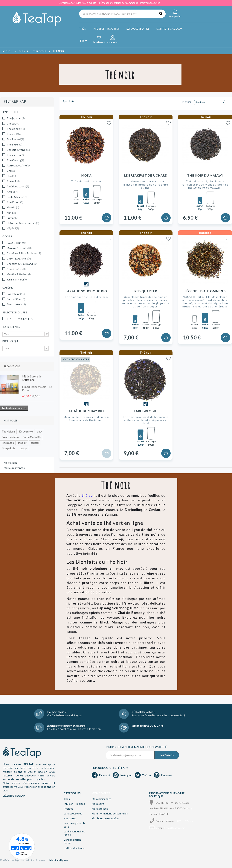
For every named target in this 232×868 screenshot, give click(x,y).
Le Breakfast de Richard (146, 175)
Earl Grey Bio (146, 411)
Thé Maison (8, 432)
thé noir (22, 443)
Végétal (13, 228)
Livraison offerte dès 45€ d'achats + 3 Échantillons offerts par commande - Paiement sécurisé (109, 3)
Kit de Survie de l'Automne (32, 378)
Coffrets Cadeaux (169, 29)
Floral (11, 176)
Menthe (13, 207)
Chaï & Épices (16, 269)
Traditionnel (15, 139)
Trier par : (187, 102)
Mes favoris (10, 463)
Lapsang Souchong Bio (86, 291)
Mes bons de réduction (105, 818)
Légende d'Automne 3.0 (205, 291)
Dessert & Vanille (18, 150)
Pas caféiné (16, 294)
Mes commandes (101, 799)
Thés (83, 29)
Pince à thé (8, 443)
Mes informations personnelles (110, 813)
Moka (86, 175)
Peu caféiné (16, 299)
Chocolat (14, 123)
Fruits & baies (17, 197)
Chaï (11, 171)
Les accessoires (138, 29)
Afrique (13, 192)
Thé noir (13, 181)
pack (39, 432)
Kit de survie (26, 432)
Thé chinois (16, 129)
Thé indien (14, 144)
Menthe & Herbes (19, 274)
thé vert (89, 495)
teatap (23, 448)
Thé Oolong (15, 160)
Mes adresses (100, 809)
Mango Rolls (9, 448)
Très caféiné (16, 304)
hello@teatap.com (175, 828)
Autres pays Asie (18, 165)
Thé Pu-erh (15, 202)
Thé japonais (16, 118)
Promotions (12, 366)
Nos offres (70, 818)
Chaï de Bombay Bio (86, 411)
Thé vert (14, 134)
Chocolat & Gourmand (22, 264)
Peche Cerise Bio (32, 437)
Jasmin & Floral (17, 279)
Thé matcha (15, 155)
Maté (11, 213)
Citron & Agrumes (19, 258)
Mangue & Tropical (19, 248)
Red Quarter (146, 291)
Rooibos (68, 809)
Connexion (113, 42)
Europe (12, 218)
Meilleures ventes (14, 468)
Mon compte (101, 793)
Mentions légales (59, 860)
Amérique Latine (18, 186)
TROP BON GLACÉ (20, 319)
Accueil (7, 51)
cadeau (35, 443)
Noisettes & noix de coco (23, 223)
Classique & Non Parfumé (24, 253)
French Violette (10, 437)
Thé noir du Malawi (205, 175)
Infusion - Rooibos (106, 29)
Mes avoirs (98, 804)
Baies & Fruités (17, 243)
